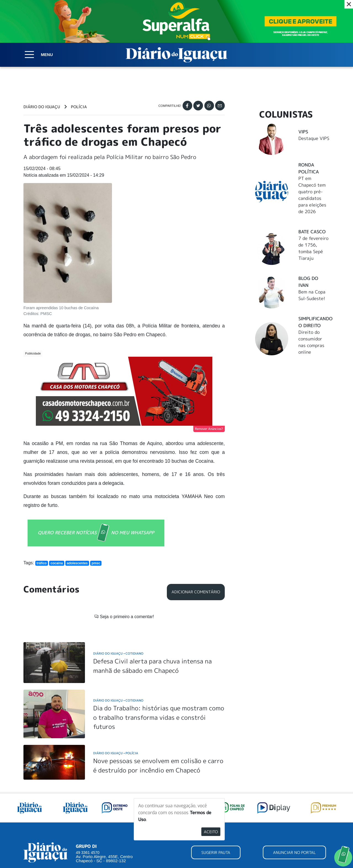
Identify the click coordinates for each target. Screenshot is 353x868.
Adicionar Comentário (196, 592)
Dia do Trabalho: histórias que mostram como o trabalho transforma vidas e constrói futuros (159, 717)
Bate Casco (312, 232)
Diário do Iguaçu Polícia (116, 753)
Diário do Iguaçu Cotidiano (118, 653)
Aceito (211, 832)
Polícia (79, 107)
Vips (303, 132)
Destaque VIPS (314, 138)
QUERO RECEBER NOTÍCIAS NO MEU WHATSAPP (96, 533)
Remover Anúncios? (209, 429)
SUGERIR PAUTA (216, 852)
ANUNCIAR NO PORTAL (294, 852)
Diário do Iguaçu (42, 107)
